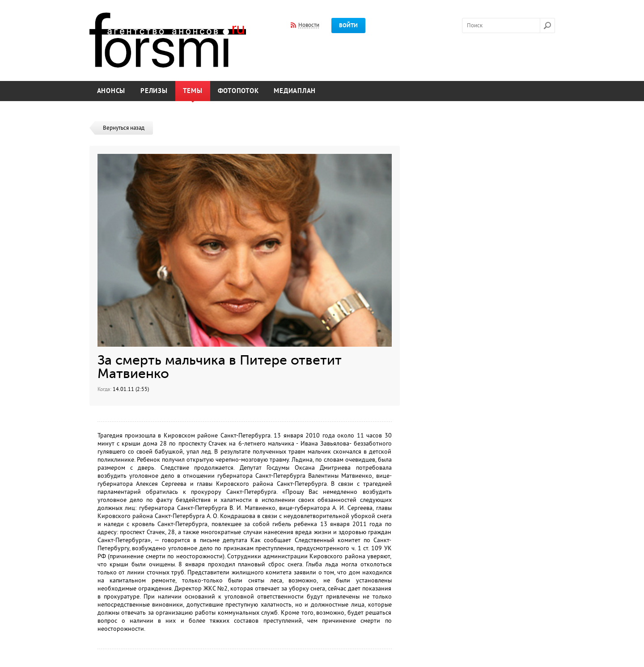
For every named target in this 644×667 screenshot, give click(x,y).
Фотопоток (238, 91)
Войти (348, 25)
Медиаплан (295, 91)
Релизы (154, 91)
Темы (193, 91)
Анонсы (111, 91)
